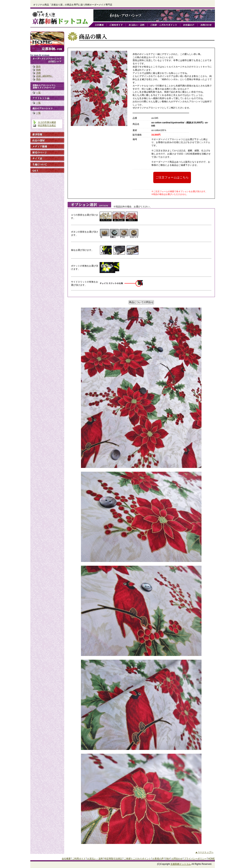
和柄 (38, 70)
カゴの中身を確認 (47, 122)
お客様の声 (158, 859)
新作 (38, 67)
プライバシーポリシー (195, 859)
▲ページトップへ (204, 852)
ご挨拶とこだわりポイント (137, 859)
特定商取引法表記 (47, 125)
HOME (211, 859)
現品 (38, 79)
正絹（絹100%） (45, 76)
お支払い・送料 (95, 859)
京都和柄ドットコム (181, 864)
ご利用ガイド (79, 859)
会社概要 (66, 859)
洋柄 (38, 73)
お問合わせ (177, 859)
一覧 (38, 93)
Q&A (168, 859)
